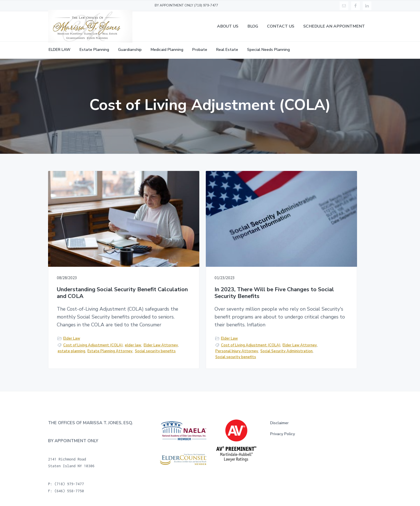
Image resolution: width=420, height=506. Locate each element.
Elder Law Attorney (76, 337)
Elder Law (72, 325)
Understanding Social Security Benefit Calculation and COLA (96, 262)
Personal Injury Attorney (226, 344)
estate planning (110, 337)
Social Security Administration (194, 350)
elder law (133, 331)
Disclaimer (279, 424)
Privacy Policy (283, 434)
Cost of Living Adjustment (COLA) (93, 331)
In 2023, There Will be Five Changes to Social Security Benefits (203, 265)
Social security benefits (78, 349)
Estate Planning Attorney (80, 343)
